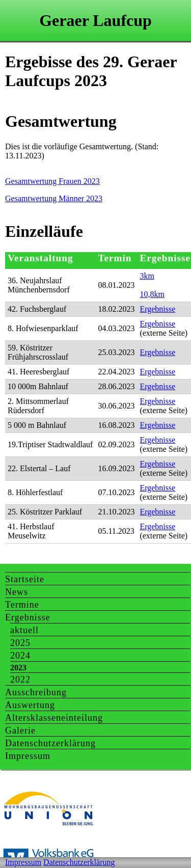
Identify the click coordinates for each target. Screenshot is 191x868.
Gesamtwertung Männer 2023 (54, 198)
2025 (20, 643)
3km (147, 276)
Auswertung (30, 705)
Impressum (28, 756)
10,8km (152, 294)
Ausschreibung (36, 692)
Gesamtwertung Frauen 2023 (52, 181)
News (17, 592)
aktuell (24, 630)
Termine (22, 605)
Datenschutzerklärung (50, 743)
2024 (20, 656)
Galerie (20, 730)
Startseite (25, 579)
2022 (20, 680)
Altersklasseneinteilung (54, 718)
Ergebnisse (157, 309)
